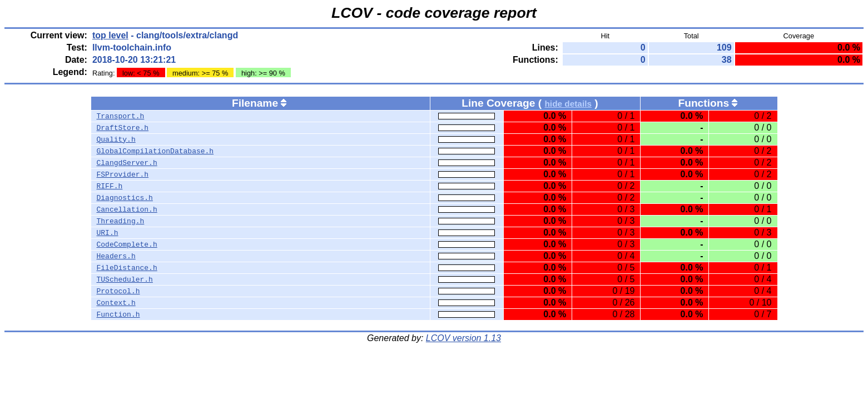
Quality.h (116, 139)
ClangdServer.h (127, 163)
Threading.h (121, 221)
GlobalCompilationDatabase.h (155, 151)
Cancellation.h (127, 209)
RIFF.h (110, 186)
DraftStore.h (123, 128)
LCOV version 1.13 (463, 338)
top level (110, 35)
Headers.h (116, 256)
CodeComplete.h (127, 244)
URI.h (108, 233)
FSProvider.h (123, 174)
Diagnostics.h (125, 198)
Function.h (118, 314)
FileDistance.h (127, 268)
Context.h (116, 303)
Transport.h (121, 116)
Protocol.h (118, 291)
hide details (568, 104)
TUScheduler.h (125, 279)
